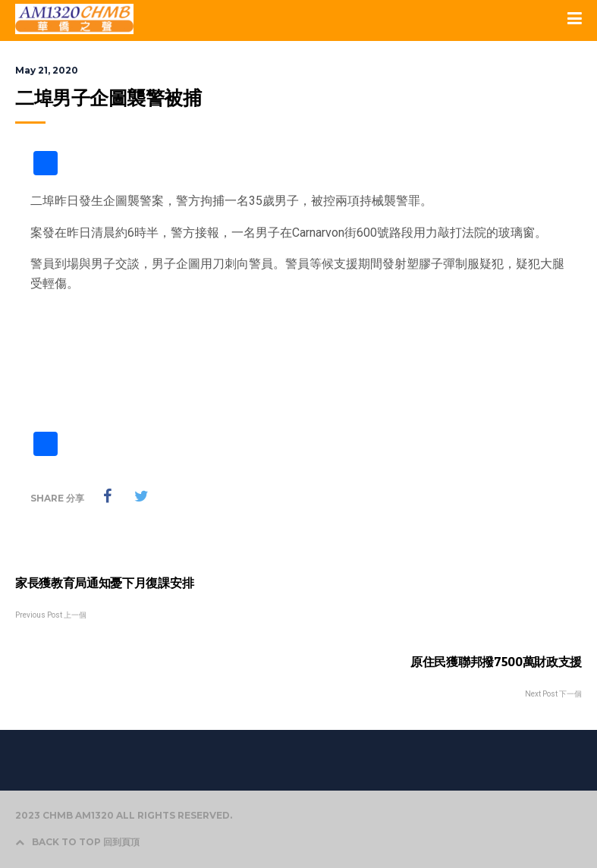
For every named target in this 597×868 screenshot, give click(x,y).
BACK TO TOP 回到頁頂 (77, 842)
